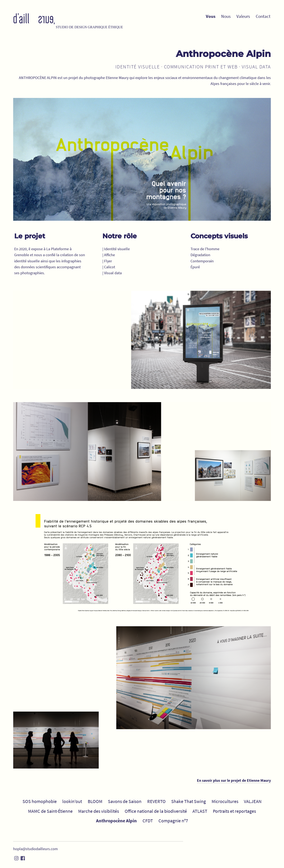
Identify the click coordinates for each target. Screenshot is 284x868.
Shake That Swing (189, 801)
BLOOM (95, 801)
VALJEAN (253, 801)
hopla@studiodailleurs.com (35, 849)
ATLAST (200, 811)
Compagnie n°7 (173, 821)
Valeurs (243, 16)
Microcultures (225, 801)
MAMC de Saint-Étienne (50, 811)
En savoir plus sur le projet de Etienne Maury (234, 780)
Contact (263, 16)
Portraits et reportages (234, 811)
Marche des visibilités (99, 811)
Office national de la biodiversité (156, 811)
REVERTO (156, 801)
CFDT (148, 821)
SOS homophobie (40, 801)
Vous (211, 16)
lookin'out (72, 801)
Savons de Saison (125, 801)
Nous (226, 16)
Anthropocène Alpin (116, 821)
